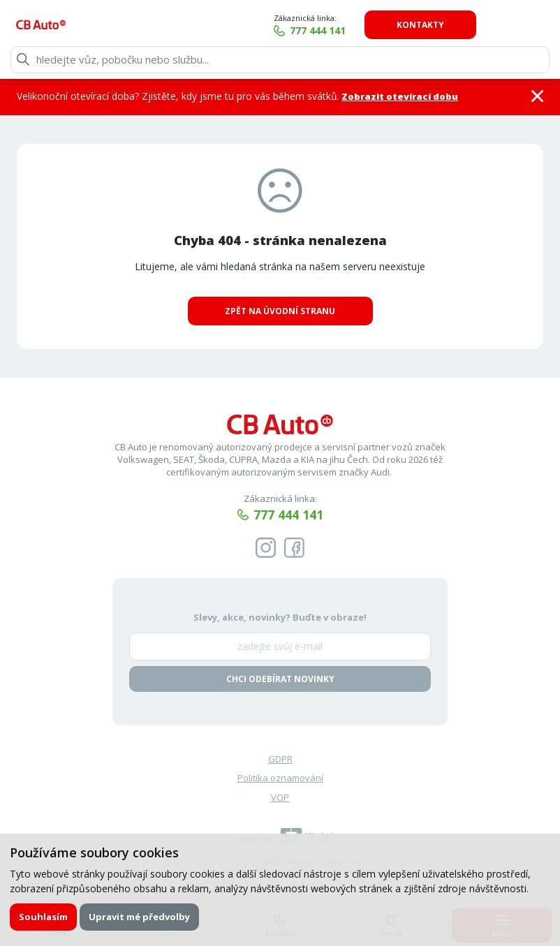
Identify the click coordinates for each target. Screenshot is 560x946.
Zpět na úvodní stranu (280, 311)
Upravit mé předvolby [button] (140, 916)
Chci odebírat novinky (280, 680)
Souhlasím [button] (44, 916)
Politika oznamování (280, 779)
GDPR (280, 760)
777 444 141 (385, 30)
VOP (280, 799)
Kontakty (488, 25)
